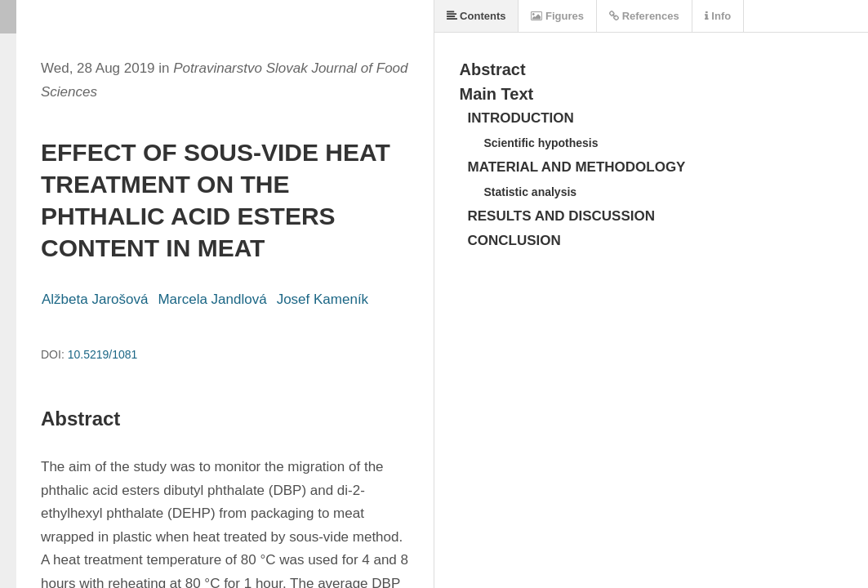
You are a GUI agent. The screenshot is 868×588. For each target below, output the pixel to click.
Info (718, 16)
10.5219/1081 (103, 354)
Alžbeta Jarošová (95, 299)
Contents (476, 16)
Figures (557, 16)
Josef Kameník (323, 299)
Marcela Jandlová (212, 299)
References (644, 16)
